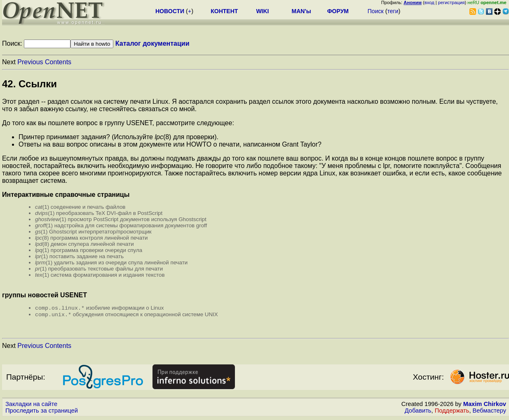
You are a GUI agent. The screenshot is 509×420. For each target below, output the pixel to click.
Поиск (376, 11)
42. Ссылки (29, 84)
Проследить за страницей (42, 412)
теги (393, 11)
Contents (58, 62)
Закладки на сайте (31, 406)
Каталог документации (152, 43)
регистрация (452, 2)
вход (429, 2)
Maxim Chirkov (485, 406)
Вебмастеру (489, 412)
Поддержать (452, 412)
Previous (30, 62)
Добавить (418, 412)
